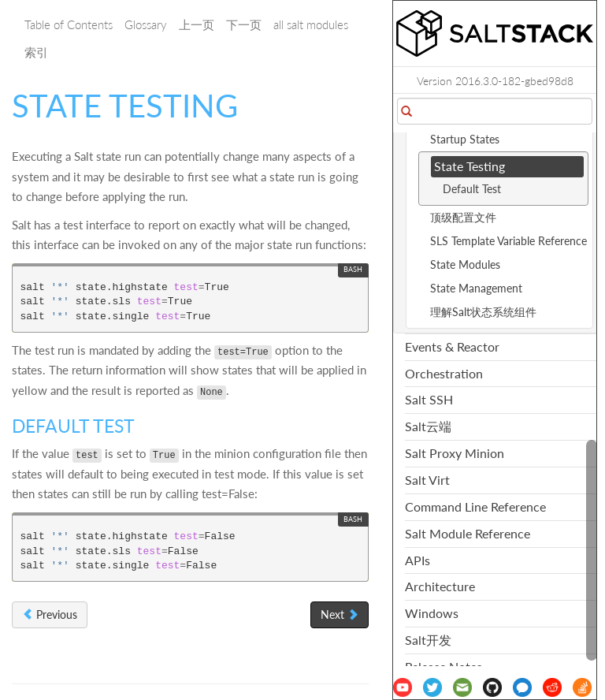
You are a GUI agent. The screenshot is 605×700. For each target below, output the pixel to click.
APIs (418, 560)
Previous (50, 614)
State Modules (465, 264)
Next (340, 614)
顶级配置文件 (463, 217)
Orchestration (444, 373)
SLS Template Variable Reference (508, 241)
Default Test (472, 189)
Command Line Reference (475, 506)
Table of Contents (69, 24)
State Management (476, 288)
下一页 (244, 24)
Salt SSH (429, 399)
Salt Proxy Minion (455, 453)
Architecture (440, 586)
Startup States (465, 139)
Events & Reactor (452, 346)
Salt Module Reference (468, 533)
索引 (36, 52)
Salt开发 (428, 640)
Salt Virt (427, 480)
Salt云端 (428, 426)
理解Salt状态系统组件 (483, 312)
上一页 (197, 24)
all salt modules (311, 24)
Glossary (146, 24)
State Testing (470, 166)
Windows (432, 613)
